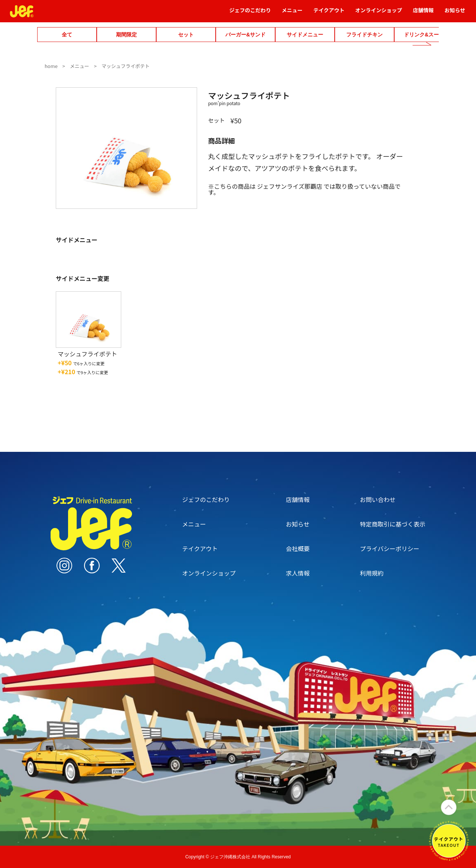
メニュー (292, 14)
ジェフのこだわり (250, 14)
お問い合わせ (378, 499)
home (51, 66)
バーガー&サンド (245, 35)
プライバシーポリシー (390, 548)
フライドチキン (364, 35)
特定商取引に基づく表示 (393, 524)
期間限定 (126, 35)
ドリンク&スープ (424, 35)
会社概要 (298, 548)
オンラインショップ (379, 14)
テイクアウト (329, 14)
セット (186, 35)
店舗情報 (423, 14)
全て (67, 35)
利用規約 (372, 573)
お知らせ (455, 14)
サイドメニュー (305, 35)
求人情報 (298, 573)
